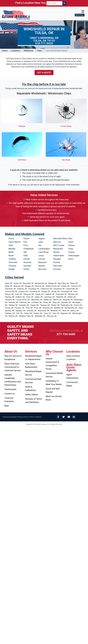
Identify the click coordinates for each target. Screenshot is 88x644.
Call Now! (80, 15)
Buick (11, 255)
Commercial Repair (72, 384)
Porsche (57, 269)
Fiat (25, 242)
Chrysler (12, 266)
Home (5, 51)
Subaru (71, 245)
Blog (7, 406)
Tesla (71, 249)
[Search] (64, 3)
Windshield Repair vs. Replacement (33, 358)
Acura (11, 238)
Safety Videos (31, 395)
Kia (40, 245)
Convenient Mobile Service (54, 375)
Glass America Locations (73, 358)
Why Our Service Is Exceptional (13, 358)
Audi (11, 245)
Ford (26, 245)
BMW (11, 252)
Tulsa (39, 51)
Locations (16, 51)
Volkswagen (74, 255)
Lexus (41, 255)
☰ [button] (83, 12)
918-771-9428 (44, 43)
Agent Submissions (72, 376)
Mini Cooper (59, 245)
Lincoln (42, 259)
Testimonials (10, 389)
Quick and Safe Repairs (53, 390)
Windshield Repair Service (33, 373)
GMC (26, 255)
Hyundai (27, 266)
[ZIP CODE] (54, 3)
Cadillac (12, 259)
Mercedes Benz (60, 238)
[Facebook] (58, 417)
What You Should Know (54, 398)
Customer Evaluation (9, 400)
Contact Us (10, 394)
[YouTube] (69, 417)
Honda (27, 259)
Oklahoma (28, 51)
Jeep (41, 242)
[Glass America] (16, 15)
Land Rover (44, 252)
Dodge (12, 269)
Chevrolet (13, 262)
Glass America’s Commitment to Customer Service (13, 367)
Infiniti (26, 269)
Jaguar (42, 238)
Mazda (42, 266)
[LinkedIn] (74, 417)
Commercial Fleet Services (33, 381)
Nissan (56, 252)
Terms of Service (35, 417)
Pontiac (57, 262)
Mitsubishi (58, 249)
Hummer (28, 262)
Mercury (57, 242)
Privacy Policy (23, 417)
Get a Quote (44, 73)
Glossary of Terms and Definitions (33, 401)
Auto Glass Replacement (31, 365)
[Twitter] (63, 417)
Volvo (71, 259)
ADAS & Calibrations (31, 389)
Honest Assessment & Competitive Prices (52, 364)
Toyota (71, 252)
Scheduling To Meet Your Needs (54, 383)
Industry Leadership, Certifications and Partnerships (13, 380)
